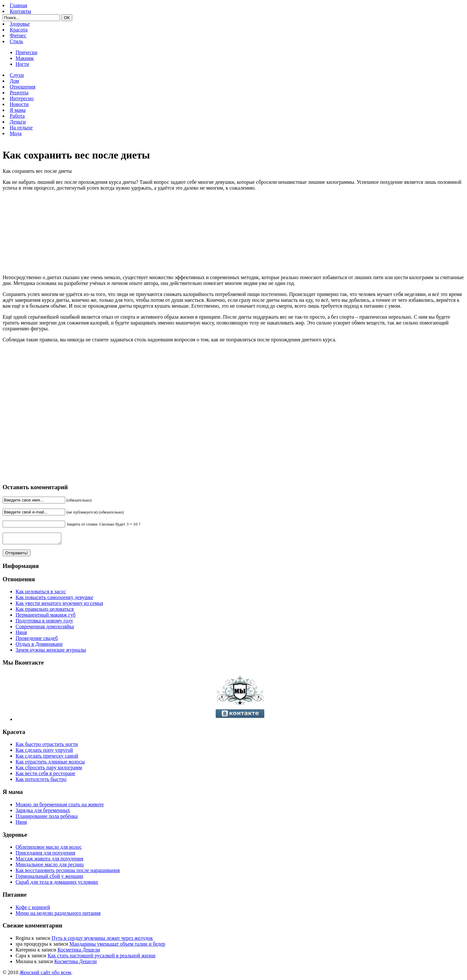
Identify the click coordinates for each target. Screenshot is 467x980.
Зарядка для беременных (43, 812)
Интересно (22, 98)
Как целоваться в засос (41, 593)
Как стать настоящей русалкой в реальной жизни (102, 957)
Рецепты (19, 93)
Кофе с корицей (33, 909)
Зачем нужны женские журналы (51, 652)
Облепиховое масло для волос (49, 849)
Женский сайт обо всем (45, 974)
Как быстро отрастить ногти (47, 746)
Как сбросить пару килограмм (49, 769)
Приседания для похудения (45, 855)
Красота (19, 30)
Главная (18, 5)
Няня (21, 634)
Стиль (16, 41)
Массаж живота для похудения (49, 861)
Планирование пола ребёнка (47, 818)
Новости (19, 104)
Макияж (25, 58)
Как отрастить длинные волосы (50, 764)
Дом (14, 81)
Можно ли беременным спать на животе (60, 806)
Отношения (23, 87)
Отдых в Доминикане (39, 646)
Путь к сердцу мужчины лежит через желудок (102, 940)
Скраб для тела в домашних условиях (57, 884)
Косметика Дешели (79, 952)
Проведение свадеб (37, 640)
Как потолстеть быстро (41, 781)
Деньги (18, 122)
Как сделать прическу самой (47, 758)
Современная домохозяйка (45, 628)
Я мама (18, 110)
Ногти (22, 64)
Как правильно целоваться (45, 611)
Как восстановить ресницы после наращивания (68, 872)
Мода (16, 133)
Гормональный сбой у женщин (49, 878)
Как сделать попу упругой (44, 752)
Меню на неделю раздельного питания (58, 915)
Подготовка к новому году (44, 623)
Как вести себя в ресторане (45, 775)
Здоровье (20, 24)
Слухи (17, 75)
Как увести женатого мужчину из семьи (59, 605)
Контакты (20, 11)
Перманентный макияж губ (46, 617)
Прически (26, 52)
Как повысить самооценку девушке (54, 599)
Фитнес (18, 35)
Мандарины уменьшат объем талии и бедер (117, 946)
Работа (17, 116)
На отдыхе (21, 128)
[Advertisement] (97, 413)
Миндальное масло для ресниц (50, 866)
